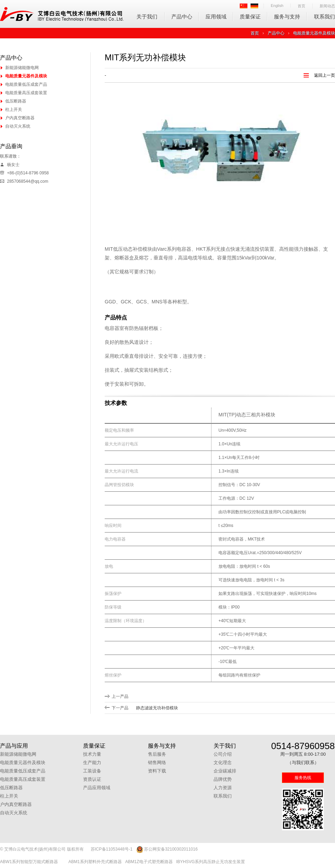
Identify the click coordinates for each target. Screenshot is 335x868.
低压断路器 (16, 101)
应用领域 (216, 17)
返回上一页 (325, 75)
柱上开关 (14, 110)
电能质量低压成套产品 (26, 84)
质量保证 (250, 17)
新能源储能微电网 (22, 68)
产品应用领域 (97, 788)
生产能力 (92, 763)
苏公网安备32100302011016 (167, 850)
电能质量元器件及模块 (314, 33)
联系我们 (325, 17)
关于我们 (147, 17)
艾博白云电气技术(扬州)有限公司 (62, 14)
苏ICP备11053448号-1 (112, 849)
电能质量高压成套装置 (26, 93)
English (277, 6)
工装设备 (92, 771)
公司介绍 (223, 754)
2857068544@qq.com (28, 181)
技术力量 (92, 754)
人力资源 (223, 788)
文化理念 (223, 763)
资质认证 (92, 779)
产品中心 (182, 17)
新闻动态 (327, 6)
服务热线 (303, 778)
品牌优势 (223, 779)
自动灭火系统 (18, 126)
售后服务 (157, 754)
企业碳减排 (225, 771)
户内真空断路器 (20, 118)
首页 (301, 6)
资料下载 (157, 771)
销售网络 (157, 763)
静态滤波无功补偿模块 (157, 708)
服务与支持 (287, 17)
